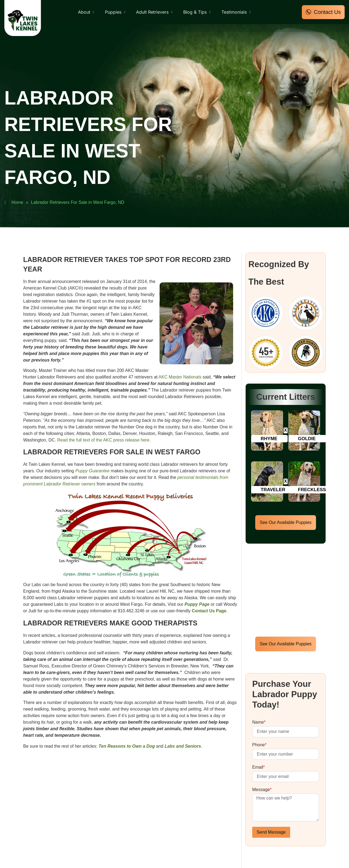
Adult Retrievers (154, 12)
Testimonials (236, 12)
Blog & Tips (197, 12)
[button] (269, 439)
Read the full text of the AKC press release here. (104, 440)
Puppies (115, 12)
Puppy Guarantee (92, 471)
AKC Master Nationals (180, 377)
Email (258, 767)
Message (262, 790)
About (86, 12)
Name (259, 722)
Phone (259, 745)
